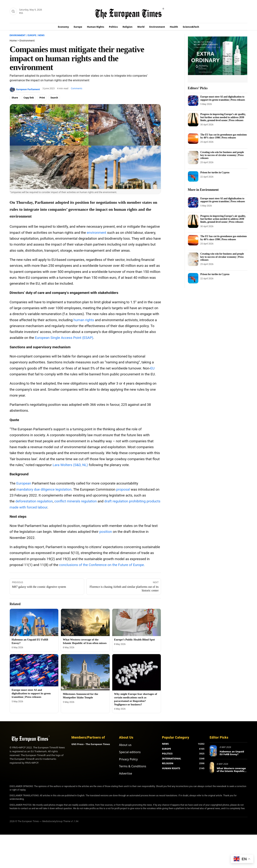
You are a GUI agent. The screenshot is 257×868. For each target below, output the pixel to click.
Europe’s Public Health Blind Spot (135, 640)
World (141, 27)
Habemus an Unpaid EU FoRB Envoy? (232, 753)
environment (96, 233)
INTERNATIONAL (172, 759)
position (106, 532)
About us (125, 745)
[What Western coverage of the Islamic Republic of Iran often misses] (85, 622)
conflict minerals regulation (76, 501)
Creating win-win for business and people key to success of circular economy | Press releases (222, 155)
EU (152, 368)
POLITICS (167, 754)
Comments (77, 88)
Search (54, 98)
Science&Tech (191, 27)
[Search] (13, 11)
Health (174, 27)
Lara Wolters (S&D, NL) (70, 465)
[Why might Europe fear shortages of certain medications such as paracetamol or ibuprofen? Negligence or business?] (137, 672)
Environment (157, 27)
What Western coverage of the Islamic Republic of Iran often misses (231, 771)
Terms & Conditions (133, 766)
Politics (113, 27)
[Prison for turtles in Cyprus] (193, 176)
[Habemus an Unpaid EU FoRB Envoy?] (34, 622)
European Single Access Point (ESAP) (64, 338)
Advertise (126, 773)
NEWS (165, 744)
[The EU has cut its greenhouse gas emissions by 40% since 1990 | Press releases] (193, 139)
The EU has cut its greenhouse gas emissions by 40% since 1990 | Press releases (224, 136)
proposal (123, 489)
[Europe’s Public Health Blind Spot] (137, 622)
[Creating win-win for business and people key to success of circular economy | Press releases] (193, 158)
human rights (84, 320)
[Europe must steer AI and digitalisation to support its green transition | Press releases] (34, 670)
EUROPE (166, 749)
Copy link (29, 98)
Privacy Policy (128, 759)
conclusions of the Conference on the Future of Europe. (102, 565)
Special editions (130, 752)
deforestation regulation (34, 501)
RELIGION (168, 763)
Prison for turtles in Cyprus (215, 172)
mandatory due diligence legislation (44, 489)
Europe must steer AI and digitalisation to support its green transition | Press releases (31, 693)
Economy (64, 27)
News (41, 35)
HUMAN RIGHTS (171, 768)
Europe (78, 27)
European (24, 483)
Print (42, 98)
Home (13, 40)
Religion (128, 27)
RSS (21, 13)
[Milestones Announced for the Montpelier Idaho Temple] (85, 672)
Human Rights (96, 27)
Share (15, 98)
